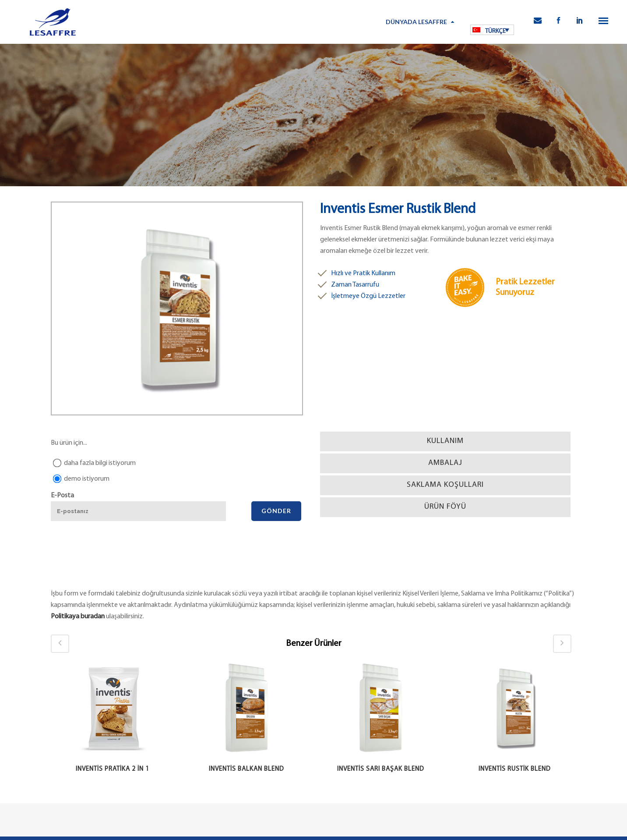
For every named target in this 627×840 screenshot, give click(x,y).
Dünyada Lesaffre (416, 22)
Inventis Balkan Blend (247, 769)
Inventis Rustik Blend (515, 769)
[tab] (445, 441)
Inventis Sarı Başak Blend (381, 769)
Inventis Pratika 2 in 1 (113, 769)
